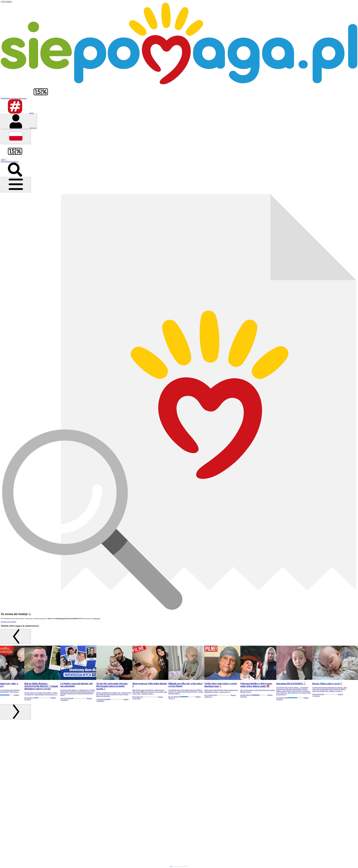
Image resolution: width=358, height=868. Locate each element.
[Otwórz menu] (16, 185)
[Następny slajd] (16, 712)
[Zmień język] (16, 137)
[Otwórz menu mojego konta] (19, 121)
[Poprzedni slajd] (16, 637)
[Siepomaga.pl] (179, 84)
